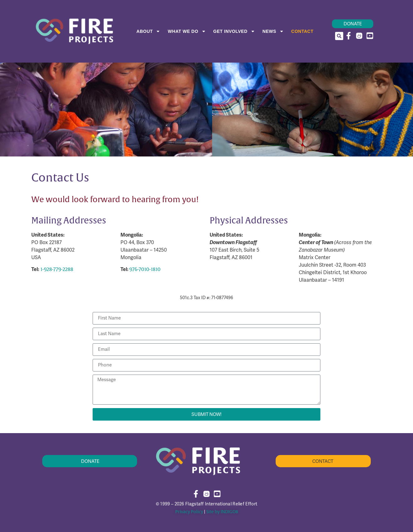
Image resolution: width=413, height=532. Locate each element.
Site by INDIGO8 (222, 512)
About (148, 31)
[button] (339, 36)
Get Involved (234, 31)
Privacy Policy (189, 512)
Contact (302, 31)
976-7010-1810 (145, 269)
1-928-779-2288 (57, 269)
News (273, 31)
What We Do (187, 31)
